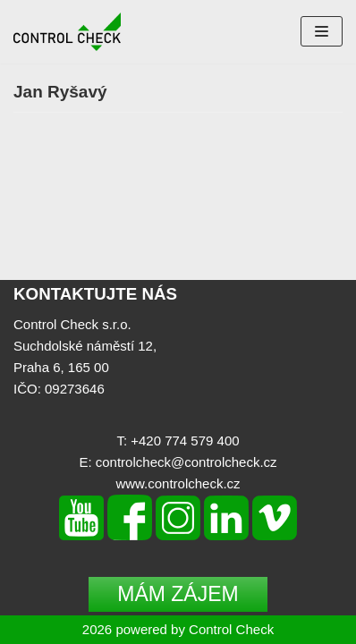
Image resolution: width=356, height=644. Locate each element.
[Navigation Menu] (322, 31)
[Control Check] (67, 32)
